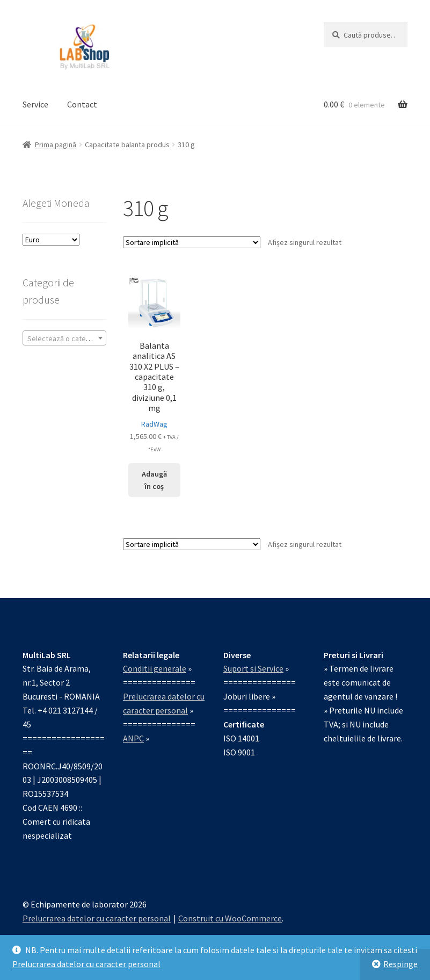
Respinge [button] (400, 964)
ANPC (133, 738)
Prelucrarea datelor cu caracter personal (86, 964)
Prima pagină (56, 145)
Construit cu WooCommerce (230, 918)
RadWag (154, 424)
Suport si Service (253, 668)
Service (35, 104)
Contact (82, 104)
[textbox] (64, 338)
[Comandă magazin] (192, 242)
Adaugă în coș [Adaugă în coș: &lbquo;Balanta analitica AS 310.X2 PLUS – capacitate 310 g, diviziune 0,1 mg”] (154, 480)
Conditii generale (155, 668)
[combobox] (64, 338)
